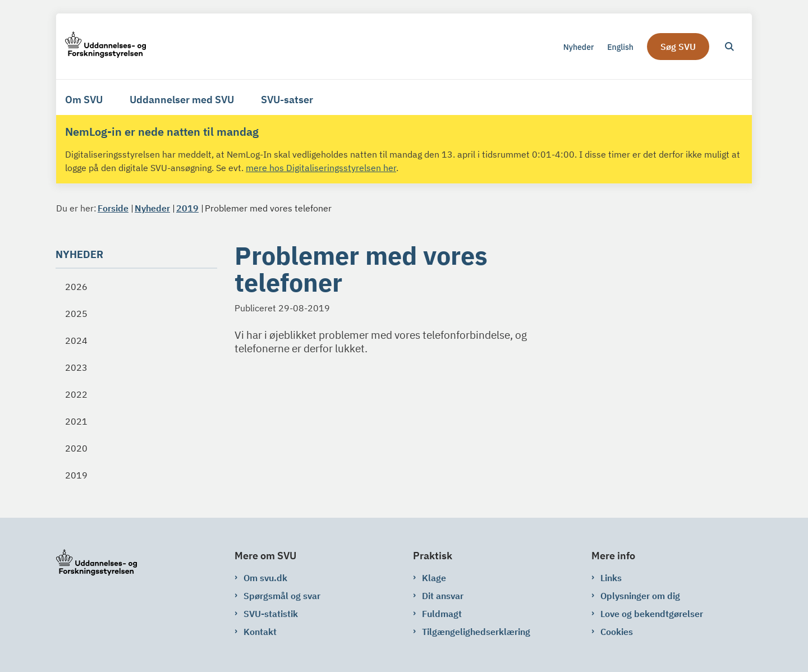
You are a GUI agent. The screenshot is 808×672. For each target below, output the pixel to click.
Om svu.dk (265, 578)
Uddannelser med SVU (182, 100)
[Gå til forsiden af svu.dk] (105, 46)
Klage (434, 578)
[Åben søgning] (729, 47)
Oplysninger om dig (640, 596)
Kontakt (260, 632)
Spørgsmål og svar (282, 596)
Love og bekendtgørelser (652, 614)
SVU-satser (287, 100)
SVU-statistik (271, 614)
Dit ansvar (443, 596)
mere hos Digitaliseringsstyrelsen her (321, 168)
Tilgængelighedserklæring (476, 632)
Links (611, 578)
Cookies (617, 632)
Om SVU (84, 100)
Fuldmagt (442, 614)
